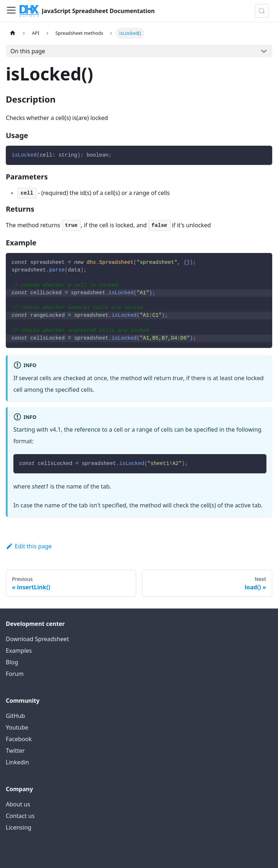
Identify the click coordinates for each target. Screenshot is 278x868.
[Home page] (13, 33)
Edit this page (29, 546)
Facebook (19, 739)
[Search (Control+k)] (262, 11)
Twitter (15, 751)
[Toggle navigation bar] (11, 11)
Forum (15, 674)
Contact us (20, 816)
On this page (28, 51)
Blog (12, 662)
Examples (19, 651)
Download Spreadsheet (37, 639)
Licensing (19, 827)
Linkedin (17, 762)
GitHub (15, 716)
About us (18, 804)
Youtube (17, 727)
